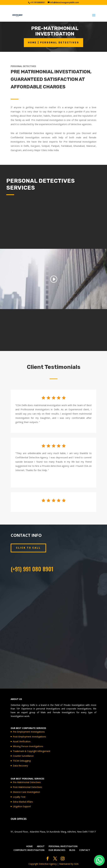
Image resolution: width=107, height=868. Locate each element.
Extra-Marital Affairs (23, 802)
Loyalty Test (19, 797)
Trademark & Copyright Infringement (32, 751)
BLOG (72, 850)
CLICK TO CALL (28, 548)
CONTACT (85, 850)
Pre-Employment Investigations (29, 732)
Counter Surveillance (23, 756)
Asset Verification (22, 741)
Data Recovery (20, 766)
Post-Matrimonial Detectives (27, 787)
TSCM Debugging (22, 761)
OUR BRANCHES (57, 850)
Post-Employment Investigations (29, 737)
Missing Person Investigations (28, 746)
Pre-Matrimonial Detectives (27, 782)
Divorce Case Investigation (26, 792)
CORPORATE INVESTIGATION (29, 850)
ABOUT (41, 846)
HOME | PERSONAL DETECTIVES (53, 43)
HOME (29, 846)
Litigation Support (22, 806)
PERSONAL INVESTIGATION (63, 846)
